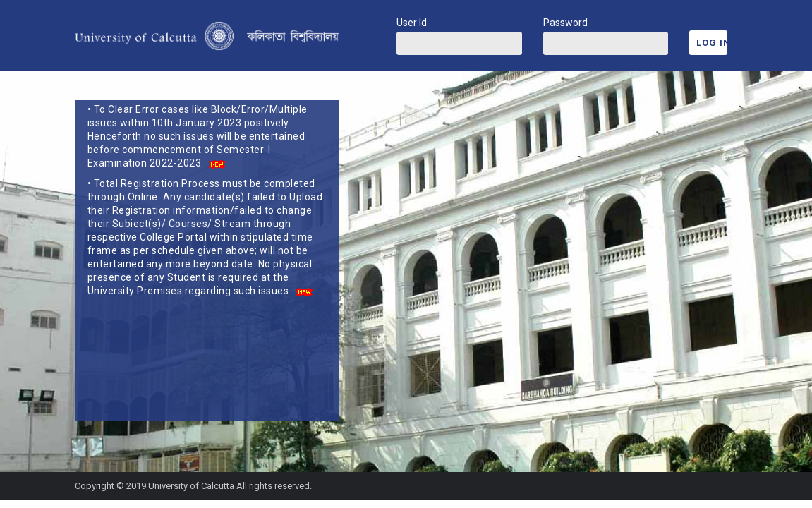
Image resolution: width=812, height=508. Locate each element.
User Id (412, 23)
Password (565, 23)
